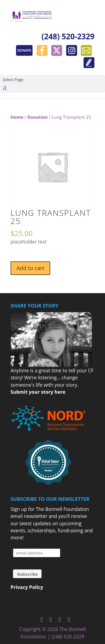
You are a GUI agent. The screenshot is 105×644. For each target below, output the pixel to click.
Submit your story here (38, 392)
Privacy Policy (27, 587)
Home (17, 117)
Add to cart (31, 268)
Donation (38, 117)
